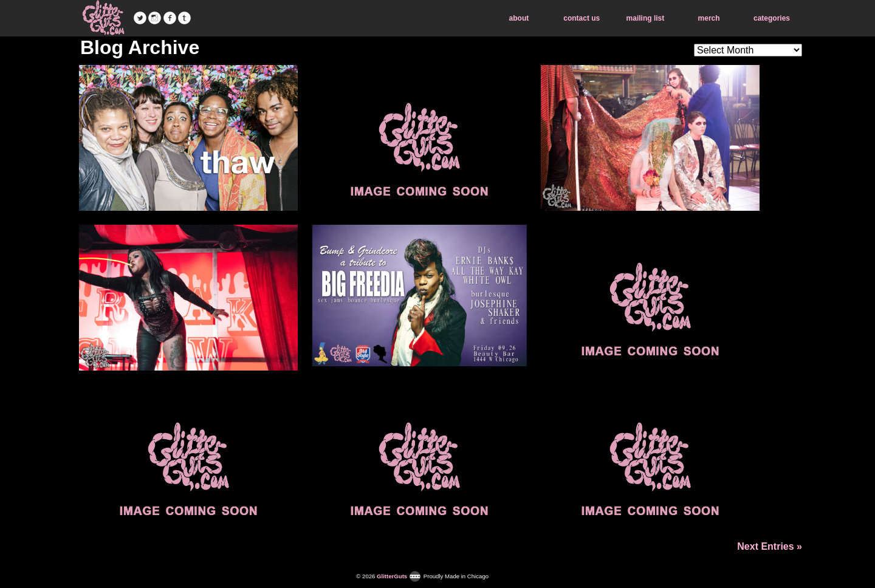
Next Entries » (770, 546)
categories (772, 18)
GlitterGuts (103, 18)
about (519, 18)
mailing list (646, 18)
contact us (582, 18)
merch (709, 18)
